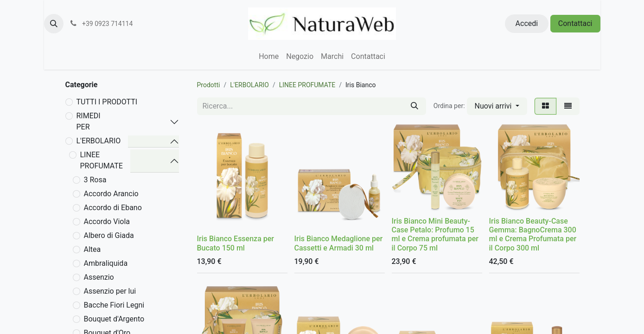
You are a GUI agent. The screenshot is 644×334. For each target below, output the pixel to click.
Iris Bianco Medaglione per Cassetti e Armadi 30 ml (339, 243)
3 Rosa (95, 180)
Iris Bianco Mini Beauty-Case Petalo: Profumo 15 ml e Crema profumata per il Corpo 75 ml (435, 234)
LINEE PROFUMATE (102, 160)
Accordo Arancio (111, 194)
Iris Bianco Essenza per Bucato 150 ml (236, 243)
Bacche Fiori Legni (114, 305)
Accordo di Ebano (113, 208)
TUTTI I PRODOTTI (107, 102)
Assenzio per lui (110, 291)
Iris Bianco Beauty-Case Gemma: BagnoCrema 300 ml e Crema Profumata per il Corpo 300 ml (533, 234)
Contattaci (575, 23)
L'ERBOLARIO (99, 141)
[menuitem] (269, 57)
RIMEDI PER (89, 121)
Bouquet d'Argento (114, 319)
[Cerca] (414, 106)
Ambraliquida (106, 263)
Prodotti (209, 85)
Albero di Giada (109, 235)
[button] (54, 24)
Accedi (527, 23)
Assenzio (99, 277)
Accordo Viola (107, 222)
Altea (92, 249)
